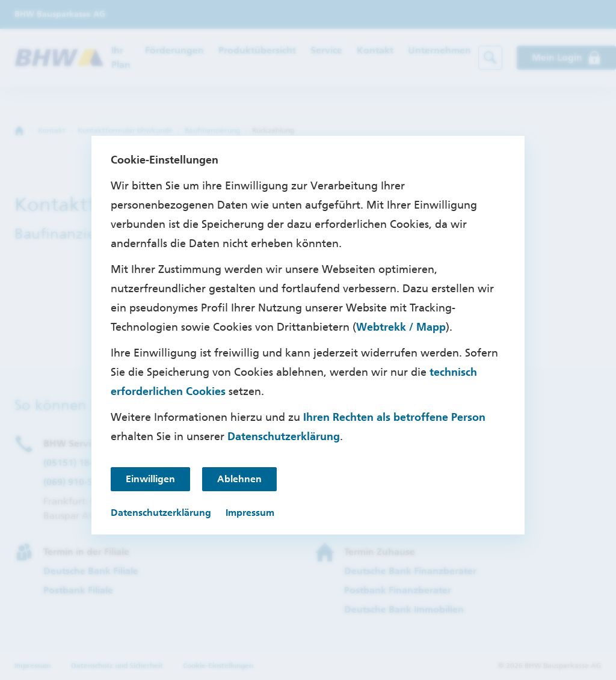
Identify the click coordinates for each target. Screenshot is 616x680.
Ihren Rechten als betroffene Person (394, 417)
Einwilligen (150, 479)
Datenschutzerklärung (284, 436)
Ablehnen (239, 479)
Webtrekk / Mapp (401, 327)
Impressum (250, 513)
